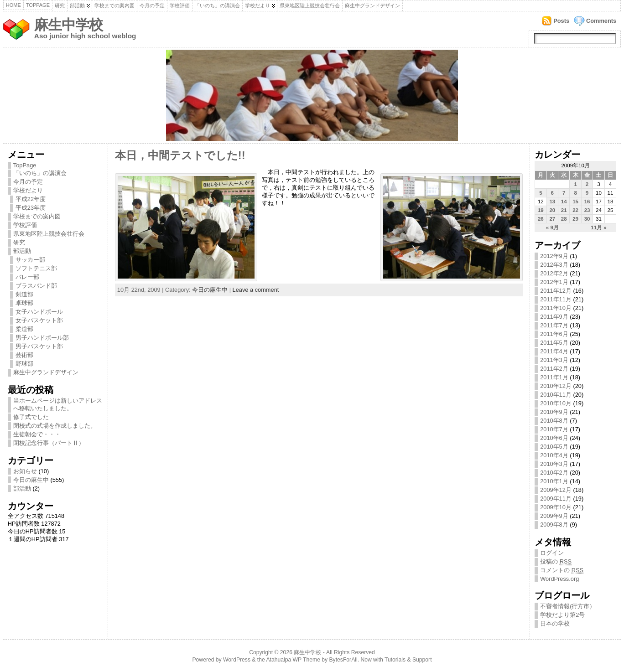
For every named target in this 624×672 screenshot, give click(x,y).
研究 (60, 5)
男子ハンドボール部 (42, 338)
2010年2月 (554, 473)
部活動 (77, 5)
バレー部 (27, 277)
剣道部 (24, 294)
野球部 (24, 364)
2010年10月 (556, 403)
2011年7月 (554, 325)
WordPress (237, 660)
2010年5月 (554, 447)
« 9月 (552, 227)
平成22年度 (31, 199)
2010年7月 (554, 429)
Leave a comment (256, 290)
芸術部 (24, 355)
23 (587, 210)
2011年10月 (556, 308)
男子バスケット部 (39, 346)
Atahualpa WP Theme (293, 660)
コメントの (562, 570)
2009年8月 (554, 525)
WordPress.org (559, 579)
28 (564, 219)
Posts (561, 21)
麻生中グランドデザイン (372, 5)
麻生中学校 (68, 25)
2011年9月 (554, 317)
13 (552, 202)
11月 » (598, 227)
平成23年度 (31, 208)
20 (552, 210)
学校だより (257, 5)
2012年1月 (554, 282)
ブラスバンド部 (36, 286)
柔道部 (24, 329)
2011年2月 (554, 369)
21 (564, 210)
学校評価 (180, 5)
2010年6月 (554, 438)
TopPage (38, 5)
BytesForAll (343, 660)
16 (587, 202)
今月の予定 (152, 5)
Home (13, 5)
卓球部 (24, 303)
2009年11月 (556, 499)
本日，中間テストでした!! (180, 155)
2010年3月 (554, 464)
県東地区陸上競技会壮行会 (310, 5)
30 (587, 219)
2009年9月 (554, 516)
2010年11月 (556, 395)
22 (575, 210)
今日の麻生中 (31, 480)
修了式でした (31, 417)
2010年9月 (554, 412)
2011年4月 (554, 351)
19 (541, 210)
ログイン (552, 553)
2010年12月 (556, 386)
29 (575, 219)
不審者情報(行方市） (568, 606)
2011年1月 (554, 377)
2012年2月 (554, 273)
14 (564, 202)
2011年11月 (556, 299)
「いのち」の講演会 (217, 5)
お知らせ (25, 471)
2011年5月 (554, 343)
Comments (601, 21)
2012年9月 (554, 256)
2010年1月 (554, 481)
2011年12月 (556, 291)
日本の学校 (555, 623)
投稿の (556, 562)
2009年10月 (556, 507)
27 (552, 219)
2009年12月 (556, 490)
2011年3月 (554, 360)
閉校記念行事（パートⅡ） (49, 443)
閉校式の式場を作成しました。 (55, 426)
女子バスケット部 (39, 320)
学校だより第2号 (562, 615)
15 (575, 202)
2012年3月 (554, 265)
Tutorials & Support (408, 660)
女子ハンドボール (39, 312)
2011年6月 (554, 334)
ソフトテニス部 (36, 268)
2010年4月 (554, 455)
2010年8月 (554, 421)
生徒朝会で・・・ (37, 434)
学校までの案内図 (114, 5)
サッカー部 (30, 260)
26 (541, 219)
